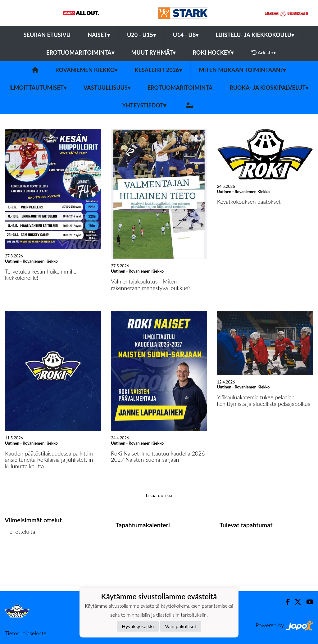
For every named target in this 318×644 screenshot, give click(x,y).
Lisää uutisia (159, 495)
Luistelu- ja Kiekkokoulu (255, 35)
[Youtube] (307, 602)
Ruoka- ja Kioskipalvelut (269, 88)
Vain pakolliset (181, 626)
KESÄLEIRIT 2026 (158, 70)
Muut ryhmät (154, 52)
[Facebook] (285, 602)
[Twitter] (295, 602)
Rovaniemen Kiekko (86, 70)
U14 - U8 (186, 35)
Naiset (99, 35)
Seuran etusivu (47, 35)
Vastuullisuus (107, 88)
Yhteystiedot (144, 105)
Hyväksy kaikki (138, 626)
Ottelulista (20, 555)
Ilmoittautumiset (38, 88)
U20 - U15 (141, 35)
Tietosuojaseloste (25, 633)
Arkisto (264, 52)
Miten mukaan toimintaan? (242, 70)
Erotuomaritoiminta (80, 52)
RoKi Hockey (213, 52)
